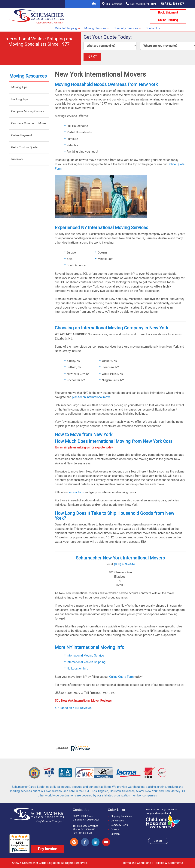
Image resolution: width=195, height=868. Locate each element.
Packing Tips (20, 99)
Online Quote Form (121, 677)
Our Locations (114, 4)
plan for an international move (91, 397)
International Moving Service (85, 656)
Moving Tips (19, 87)
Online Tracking (168, 20)
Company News (118, 825)
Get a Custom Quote (24, 147)
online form (77, 492)
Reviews (17, 159)
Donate (158, 841)
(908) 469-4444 (124, 564)
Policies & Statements (168, 863)
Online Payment (22, 135)
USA (173, 4)
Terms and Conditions (137, 863)
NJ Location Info (78, 668)
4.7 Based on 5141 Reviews (74, 708)
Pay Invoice (47, 849)
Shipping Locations (120, 816)
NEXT (92, 57)
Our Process (116, 821)
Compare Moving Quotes (28, 111)
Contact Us (153, 28)
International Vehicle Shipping (86, 662)
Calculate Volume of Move (29, 123)
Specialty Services (126, 28)
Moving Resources (28, 76)
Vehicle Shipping (66, 28)
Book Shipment (168, 12)
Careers (113, 829)
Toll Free (142, 4)
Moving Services (95, 28)
